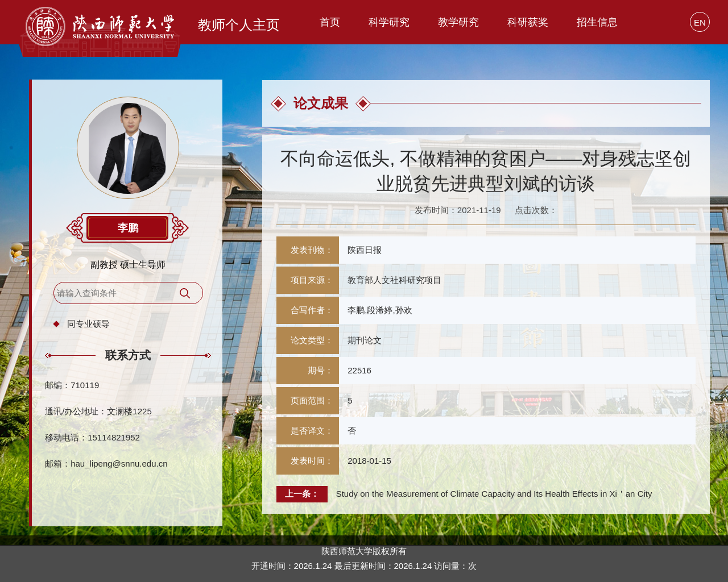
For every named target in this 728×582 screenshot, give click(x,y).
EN (700, 22)
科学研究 (389, 22)
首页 (330, 22)
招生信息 (597, 22)
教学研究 (458, 22)
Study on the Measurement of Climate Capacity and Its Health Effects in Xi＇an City (494, 494)
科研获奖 (528, 22)
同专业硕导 (88, 324)
